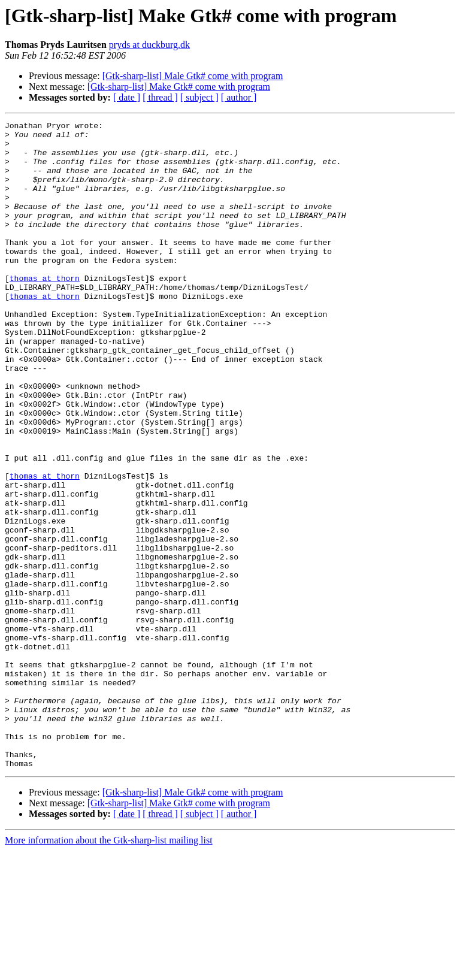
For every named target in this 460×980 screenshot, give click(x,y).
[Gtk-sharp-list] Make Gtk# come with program (179, 87)
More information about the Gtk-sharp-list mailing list (109, 970)
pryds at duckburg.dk (149, 45)
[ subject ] (199, 97)
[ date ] (127, 97)
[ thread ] (160, 97)
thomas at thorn (45, 310)
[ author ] (239, 97)
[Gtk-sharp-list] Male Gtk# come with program (193, 76)
